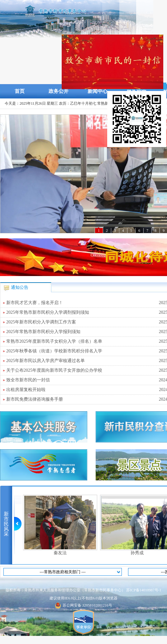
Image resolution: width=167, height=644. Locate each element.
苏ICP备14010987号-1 (144, 590)
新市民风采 (6, 524)
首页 (20, 91)
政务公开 (59, 91)
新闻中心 (98, 91)
